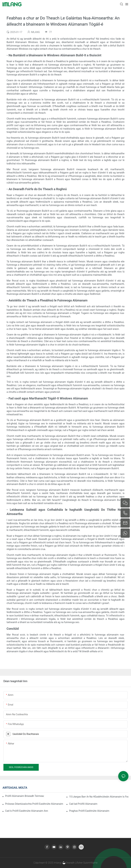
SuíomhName (90, 863)
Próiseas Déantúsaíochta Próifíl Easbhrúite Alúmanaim (34, 804)
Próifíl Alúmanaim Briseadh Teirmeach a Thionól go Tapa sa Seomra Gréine (25, 796)
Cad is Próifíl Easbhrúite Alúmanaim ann (27, 811)
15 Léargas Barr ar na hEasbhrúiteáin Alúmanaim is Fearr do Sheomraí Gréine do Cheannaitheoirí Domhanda (99, 797)
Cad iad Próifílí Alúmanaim (83, 804)
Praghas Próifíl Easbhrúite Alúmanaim (89, 811)
